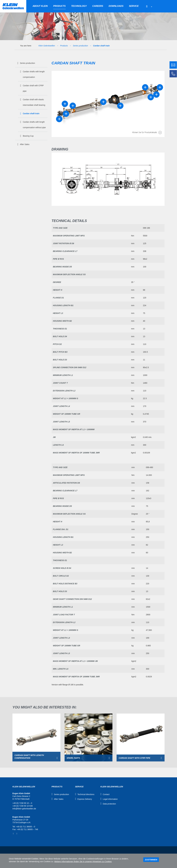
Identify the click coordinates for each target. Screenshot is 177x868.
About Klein (40, 6)
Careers (98, 6)
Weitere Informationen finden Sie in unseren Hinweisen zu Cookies (83, 861)
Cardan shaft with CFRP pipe (33, 88)
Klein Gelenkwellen (47, 46)
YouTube (17, 834)
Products (59, 6)
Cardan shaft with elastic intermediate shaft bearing (34, 102)
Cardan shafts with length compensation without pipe (34, 125)
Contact (106, 794)
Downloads (116, 6)
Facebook (13, 834)
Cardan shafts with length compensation (34, 74)
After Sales (25, 144)
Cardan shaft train (101, 46)
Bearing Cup (28, 136)
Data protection (109, 804)
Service (134, 6)
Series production (80, 46)
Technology (79, 6)
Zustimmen (151, 860)
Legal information (110, 799)
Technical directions (86, 794)
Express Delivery (85, 799)
